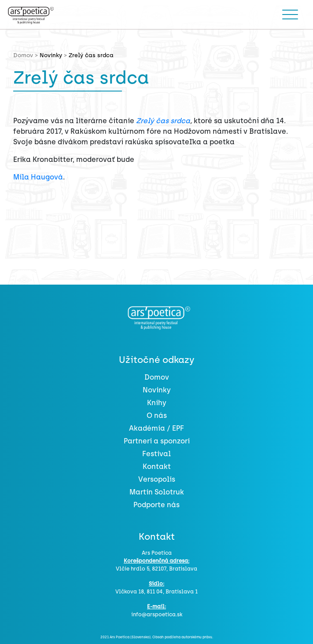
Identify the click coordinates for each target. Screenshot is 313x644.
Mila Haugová (38, 177)
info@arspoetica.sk (157, 615)
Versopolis (157, 479)
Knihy (157, 403)
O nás (157, 415)
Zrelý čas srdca (163, 121)
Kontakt (157, 467)
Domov (157, 377)
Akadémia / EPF (156, 428)
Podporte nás (156, 505)
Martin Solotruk (157, 492)
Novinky (51, 55)
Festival (156, 454)
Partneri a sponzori (157, 441)
